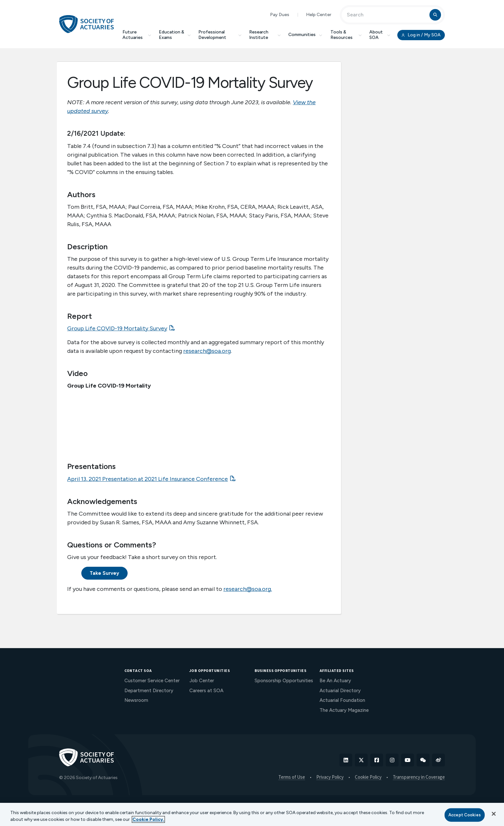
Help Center (319, 15)
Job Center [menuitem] (202, 681)
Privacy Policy (330, 777)
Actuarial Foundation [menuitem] (342, 700)
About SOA (380, 35)
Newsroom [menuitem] (136, 700)
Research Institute (265, 35)
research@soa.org (207, 351)
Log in (421, 35)
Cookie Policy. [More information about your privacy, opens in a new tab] (148, 819)
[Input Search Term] (387, 15)
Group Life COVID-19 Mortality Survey (117, 328)
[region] (252, 814)
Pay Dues (280, 15)
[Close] (494, 814)
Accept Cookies (465, 815)
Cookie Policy (368, 777)
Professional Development (220, 35)
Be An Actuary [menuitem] (335, 681)
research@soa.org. (248, 589)
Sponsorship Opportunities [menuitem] (284, 681)
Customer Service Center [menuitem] (152, 681)
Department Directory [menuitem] (149, 691)
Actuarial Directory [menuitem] (340, 691)
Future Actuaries (137, 35)
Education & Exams (175, 35)
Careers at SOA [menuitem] (206, 691)
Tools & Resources (346, 35)
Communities (306, 35)
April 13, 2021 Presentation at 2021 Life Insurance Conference (148, 479)
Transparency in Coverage (419, 777)
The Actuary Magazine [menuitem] (344, 710)
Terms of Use (292, 777)
